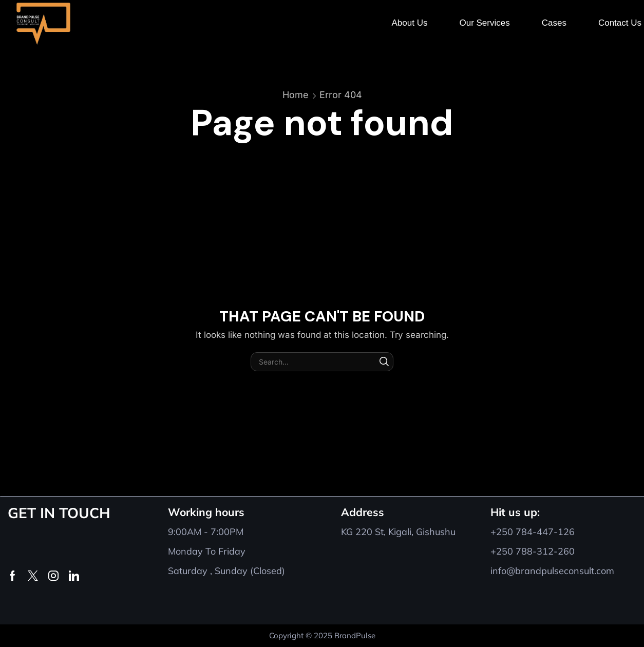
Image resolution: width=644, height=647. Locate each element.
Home (296, 95)
